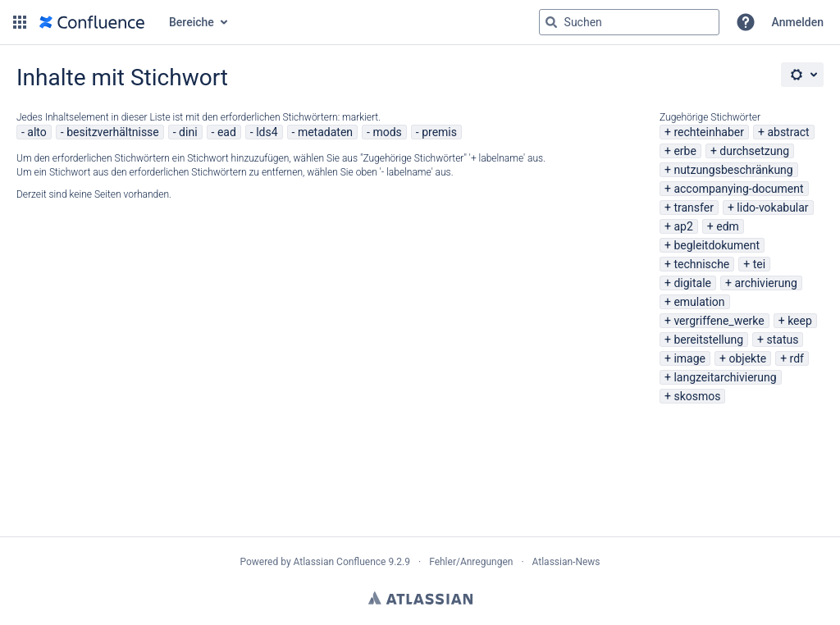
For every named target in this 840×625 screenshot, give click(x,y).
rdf (797, 358)
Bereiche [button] (192, 22)
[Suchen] (551, 22)
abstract (788, 132)
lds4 (267, 132)
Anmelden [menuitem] (798, 22)
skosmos (697, 396)
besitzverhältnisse (113, 132)
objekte (747, 358)
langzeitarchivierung (725, 377)
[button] (20, 22)
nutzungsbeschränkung (733, 170)
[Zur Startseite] (92, 22)
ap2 (683, 226)
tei (759, 264)
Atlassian (420, 598)
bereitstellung (708, 340)
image (689, 358)
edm (728, 226)
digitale (692, 283)
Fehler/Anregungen (471, 562)
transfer (694, 208)
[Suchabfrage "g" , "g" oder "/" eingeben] (629, 22)
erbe (685, 151)
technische (701, 264)
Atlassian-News (566, 562)
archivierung (765, 283)
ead (227, 132)
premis (439, 132)
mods (387, 132)
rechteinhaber (709, 132)
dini (188, 132)
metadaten (325, 132)
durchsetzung (754, 151)
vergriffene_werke (719, 321)
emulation (699, 302)
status (783, 340)
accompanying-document (738, 189)
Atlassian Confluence (340, 562)
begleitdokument (717, 245)
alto (37, 132)
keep (800, 321)
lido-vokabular (772, 208)
